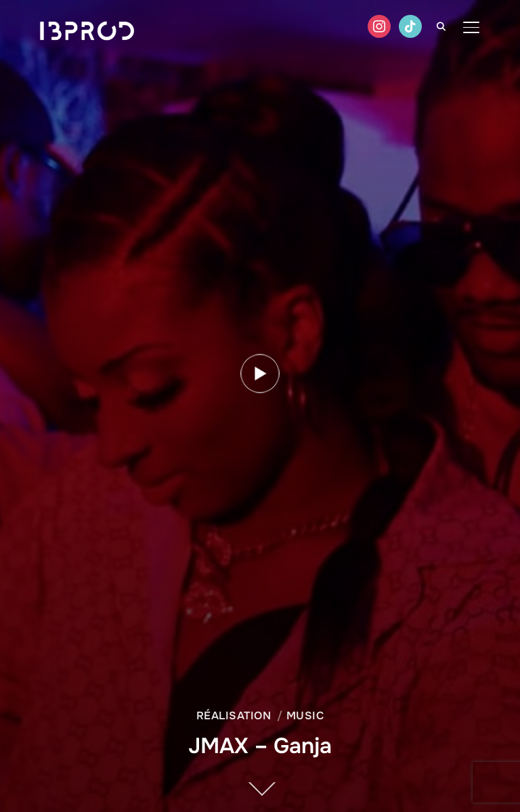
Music (305, 716)
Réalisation (234, 716)
